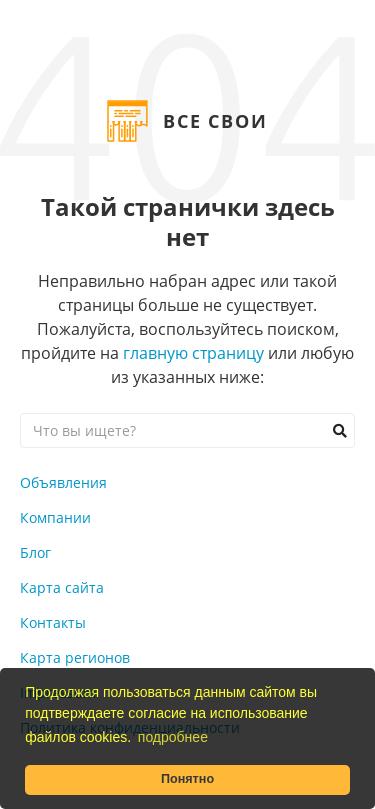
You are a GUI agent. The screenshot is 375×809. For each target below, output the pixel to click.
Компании (55, 517)
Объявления (63, 482)
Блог (35, 552)
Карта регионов (75, 657)
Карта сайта (62, 587)
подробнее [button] (173, 737)
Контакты (53, 622)
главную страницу (193, 353)
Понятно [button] (187, 779)
